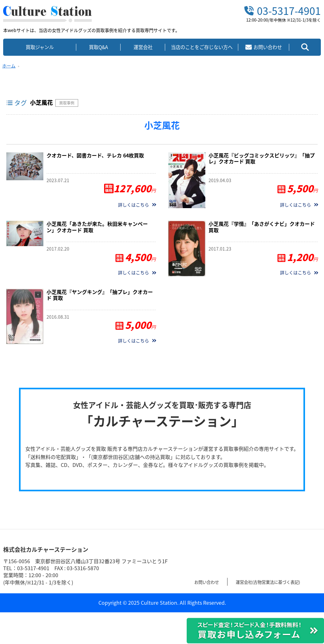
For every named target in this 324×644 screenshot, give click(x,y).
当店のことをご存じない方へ (202, 47)
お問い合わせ (209, 582)
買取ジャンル (40, 47)
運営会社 (143, 47)
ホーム (9, 66)
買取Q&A (98, 47)
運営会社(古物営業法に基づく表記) (281, 582)
